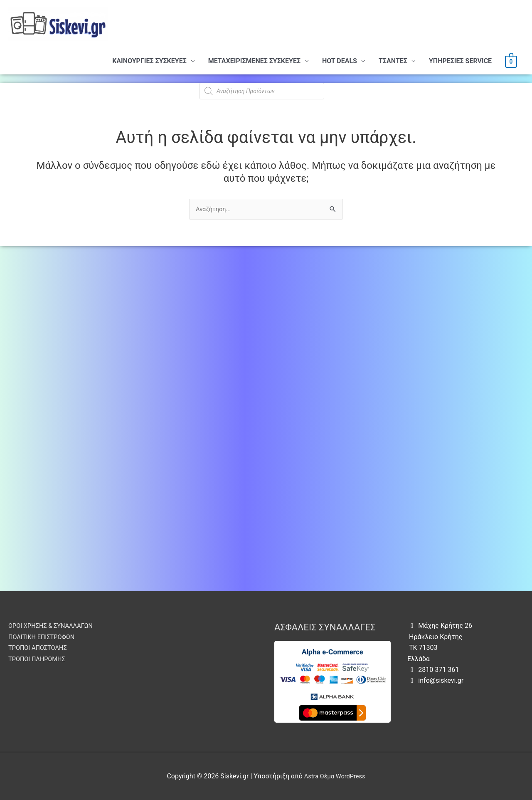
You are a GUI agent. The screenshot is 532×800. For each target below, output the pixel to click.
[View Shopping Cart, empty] (511, 61)
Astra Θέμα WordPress (335, 776)
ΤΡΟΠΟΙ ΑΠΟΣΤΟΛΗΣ (40, 648)
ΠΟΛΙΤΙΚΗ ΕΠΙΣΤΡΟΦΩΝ (45, 637)
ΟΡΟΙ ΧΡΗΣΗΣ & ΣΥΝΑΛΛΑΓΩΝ (55, 626)
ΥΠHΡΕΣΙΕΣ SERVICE (460, 61)
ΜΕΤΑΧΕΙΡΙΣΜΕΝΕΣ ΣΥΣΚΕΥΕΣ (254, 61)
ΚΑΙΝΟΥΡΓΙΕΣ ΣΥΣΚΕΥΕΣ (149, 61)
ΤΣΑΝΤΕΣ (393, 61)
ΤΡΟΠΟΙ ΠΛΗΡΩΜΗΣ (39, 659)
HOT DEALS (340, 61)
